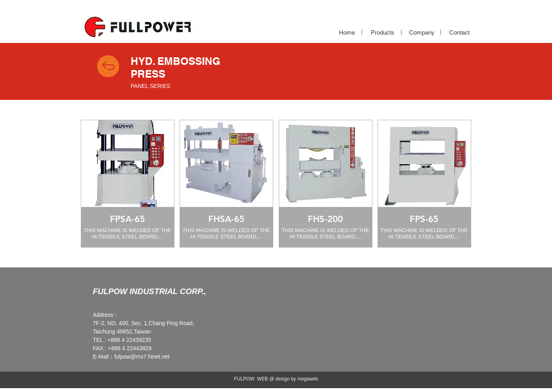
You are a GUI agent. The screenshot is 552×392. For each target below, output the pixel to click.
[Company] (422, 32)
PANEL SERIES (151, 86)
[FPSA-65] (127, 219)
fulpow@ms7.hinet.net (142, 357)
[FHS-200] (325, 219)
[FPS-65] (424, 219)
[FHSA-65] (226, 219)
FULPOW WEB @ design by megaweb (276, 379)
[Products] (382, 32)
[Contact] (459, 32)
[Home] (347, 32)
